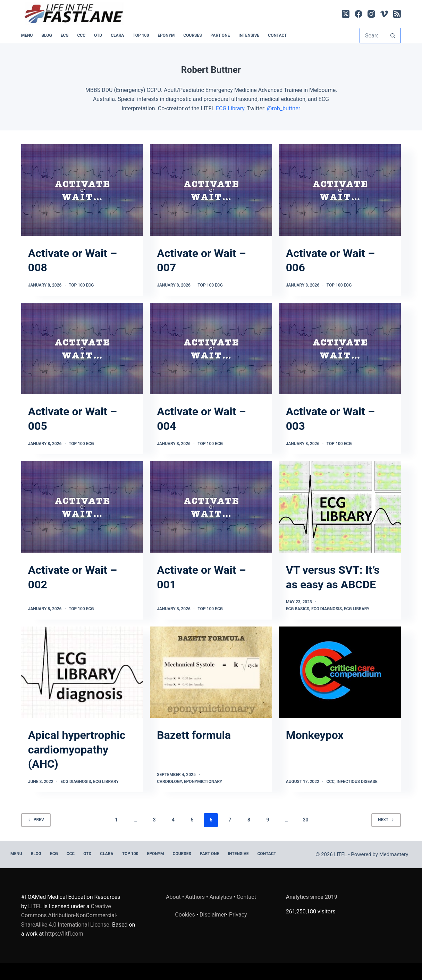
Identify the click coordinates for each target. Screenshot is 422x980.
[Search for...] (372, 36)
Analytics (221, 897)
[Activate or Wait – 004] (211, 349)
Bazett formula (194, 735)
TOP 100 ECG (81, 285)
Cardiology (169, 782)
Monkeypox (315, 735)
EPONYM (166, 35)
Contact (277, 35)
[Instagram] (371, 14)
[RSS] (397, 14)
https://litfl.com (64, 934)
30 (305, 820)
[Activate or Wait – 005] (82, 349)
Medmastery (394, 854)
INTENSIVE (249, 35)
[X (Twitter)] (346, 14)
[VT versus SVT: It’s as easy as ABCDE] (340, 507)
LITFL (35, 906)
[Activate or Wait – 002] (82, 507)
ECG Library (230, 108)
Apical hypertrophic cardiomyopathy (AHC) (77, 749)
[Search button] (393, 36)
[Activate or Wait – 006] (340, 190)
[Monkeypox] (340, 672)
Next (386, 820)
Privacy (238, 915)
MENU (27, 35)
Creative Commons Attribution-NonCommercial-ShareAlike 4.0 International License (69, 915)
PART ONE (220, 35)
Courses (192, 35)
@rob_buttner (284, 108)
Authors (195, 897)
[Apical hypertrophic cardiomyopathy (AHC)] (82, 672)
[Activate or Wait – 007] (211, 190)
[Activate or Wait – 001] (211, 507)
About (173, 897)
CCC (81, 35)
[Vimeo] (384, 14)
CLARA (117, 35)
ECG (65, 35)
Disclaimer (213, 915)
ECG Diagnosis (327, 609)
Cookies (185, 915)
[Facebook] (358, 14)
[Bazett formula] (211, 672)
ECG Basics (298, 609)
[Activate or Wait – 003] (340, 349)
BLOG (47, 35)
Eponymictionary (203, 782)
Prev (36, 820)
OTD (98, 35)
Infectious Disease (357, 782)
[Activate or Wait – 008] (82, 190)
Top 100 (141, 35)
